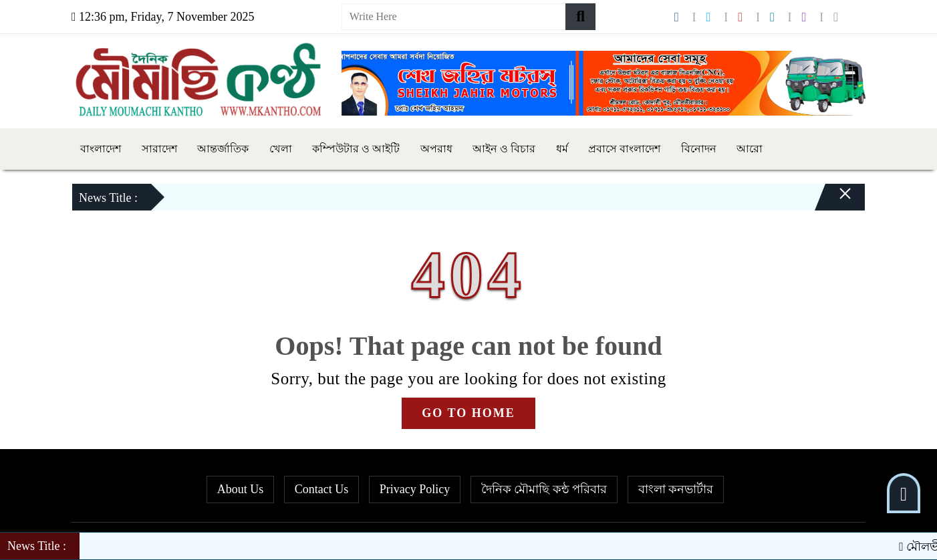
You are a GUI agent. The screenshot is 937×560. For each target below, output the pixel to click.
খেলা (281, 149)
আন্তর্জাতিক (223, 149)
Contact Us (322, 489)
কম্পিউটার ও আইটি (356, 149)
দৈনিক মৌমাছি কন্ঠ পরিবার (544, 489)
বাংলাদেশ (101, 149)
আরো (750, 149)
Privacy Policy (415, 489)
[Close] (833, 200)
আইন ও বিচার (504, 149)
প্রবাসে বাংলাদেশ (624, 149)
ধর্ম (562, 149)
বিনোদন (699, 149)
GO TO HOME (468, 413)
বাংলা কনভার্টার (676, 489)
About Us (241, 489)
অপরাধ (436, 149)
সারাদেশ (159, 149)
